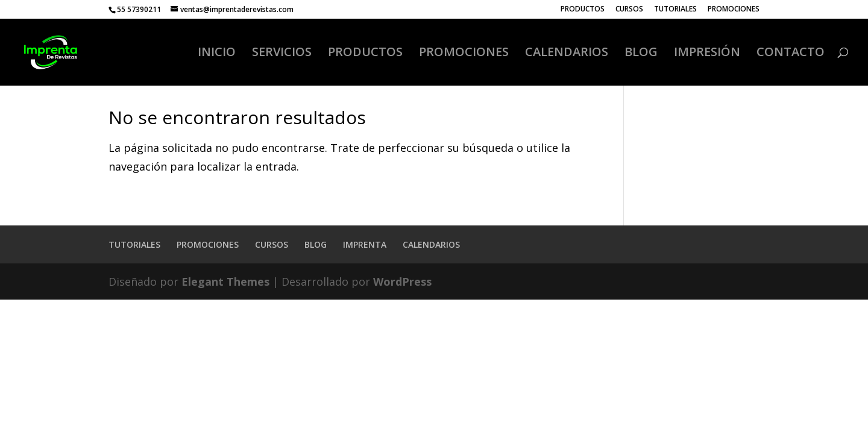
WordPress (402, 281)
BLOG (641, 54)
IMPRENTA (365, 244)
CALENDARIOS (567, 54)
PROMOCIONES (734, 10)
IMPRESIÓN (707, 54)
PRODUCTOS (583, 10)
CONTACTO (791, 54)
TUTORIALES (675, 10)
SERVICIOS (282, 54)
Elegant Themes (225, 281)
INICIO (217, 54)
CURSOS (629, 10)
